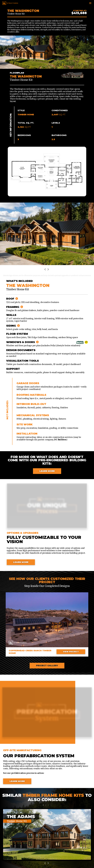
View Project (71, 652)
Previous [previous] (46, 270)
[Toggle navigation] (90, 3)
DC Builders (60, 440)
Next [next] (49, 270)
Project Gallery (47, 666)
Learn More (47, 471)
